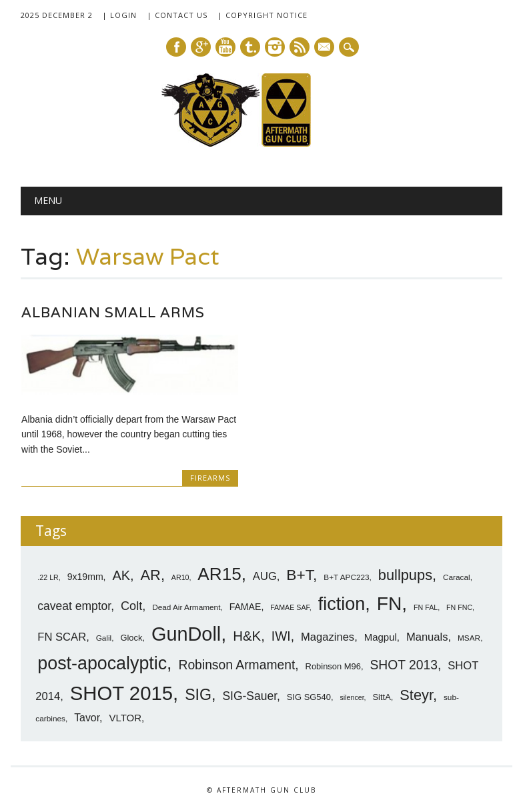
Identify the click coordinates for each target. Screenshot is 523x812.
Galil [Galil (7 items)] (104, 638)
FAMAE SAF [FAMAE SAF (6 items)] (290, 607)
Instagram (275, 47)
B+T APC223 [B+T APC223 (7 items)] (346, 577)
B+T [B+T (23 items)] (300, 575)
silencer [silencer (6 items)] (352, 697)
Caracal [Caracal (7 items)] (457, 577)
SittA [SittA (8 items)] (381, 697)
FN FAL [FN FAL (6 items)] (426, 607)
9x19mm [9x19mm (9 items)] (85, 577)
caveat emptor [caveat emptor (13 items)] (74, 606)
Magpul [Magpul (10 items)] (381, 637)
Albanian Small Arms (113, 312)
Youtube (225, 47)
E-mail (325, 48)
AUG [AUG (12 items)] (265, 576)
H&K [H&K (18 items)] (247, 636)
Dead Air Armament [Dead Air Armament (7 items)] (186, 607)
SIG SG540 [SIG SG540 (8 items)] (309, 697)
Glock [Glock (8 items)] (131, 638)
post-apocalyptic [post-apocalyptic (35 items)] (102, 663)
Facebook (176, 47)
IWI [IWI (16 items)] (281, 636)
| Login (119, 15)
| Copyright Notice (263, 15)
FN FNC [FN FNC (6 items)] (459, 607)
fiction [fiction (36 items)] (342, 604)
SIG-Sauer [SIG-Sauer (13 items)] (249, 696)
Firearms (210, 478)
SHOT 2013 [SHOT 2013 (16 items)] (404, 665)
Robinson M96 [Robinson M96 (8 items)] (333, 666)
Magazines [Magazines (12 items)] (328, 637)
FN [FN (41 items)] (390, 603)
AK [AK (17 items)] (121, 575)
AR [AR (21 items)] (151, 575)
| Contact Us (177, 15)
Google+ (201, 47)
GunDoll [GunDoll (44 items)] (186, 634)
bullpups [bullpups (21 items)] (405, 575)
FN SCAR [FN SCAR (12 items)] (62, 637)
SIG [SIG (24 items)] (198, 695)
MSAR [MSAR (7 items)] (469, 638)
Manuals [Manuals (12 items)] (427, 637)
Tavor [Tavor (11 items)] (87, 718)
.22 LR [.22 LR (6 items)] (48, 577)
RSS (300, 47)
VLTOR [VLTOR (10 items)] (125, 718)
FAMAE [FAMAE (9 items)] (245, 607)
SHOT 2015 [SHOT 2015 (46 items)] (121, 693)
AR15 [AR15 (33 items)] (219, 574)
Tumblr (250, 47)
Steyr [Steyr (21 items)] (416, 695)
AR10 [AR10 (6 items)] (180, 577)
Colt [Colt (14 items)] (131, 606)
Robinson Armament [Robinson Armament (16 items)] (236, 665)
